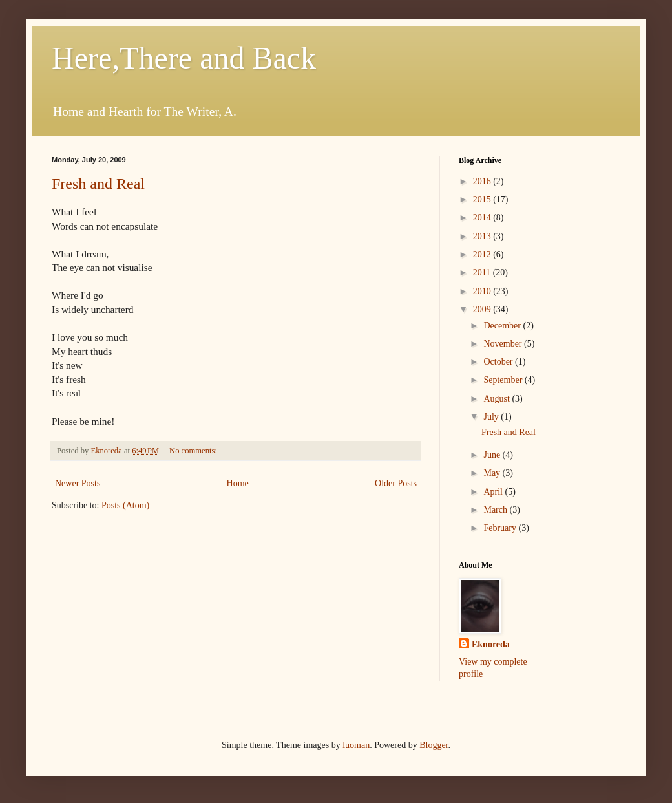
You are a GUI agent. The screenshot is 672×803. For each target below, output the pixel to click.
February (501, 528)
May (493, 473)
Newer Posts (78, 483)
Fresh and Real (98, 184)
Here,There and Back (184, 58)
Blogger (434, 745)
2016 (483, 181)
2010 (483, 291)
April (494, 492)
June (493, 455)
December (503, 326)
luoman (356, 745)
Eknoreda (491, 644)
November (504, 344)
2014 (483, 218)
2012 (483, 254)
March (496, 510)
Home (238, 483)
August (498, 399)
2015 (483, 199)
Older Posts (396, 483)
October (499, 362)
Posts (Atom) (125, 505)
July (492, 417)
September (504, 380)
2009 (483, 309)
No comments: (194, 451)
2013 (483, 236)
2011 (483, 273)
